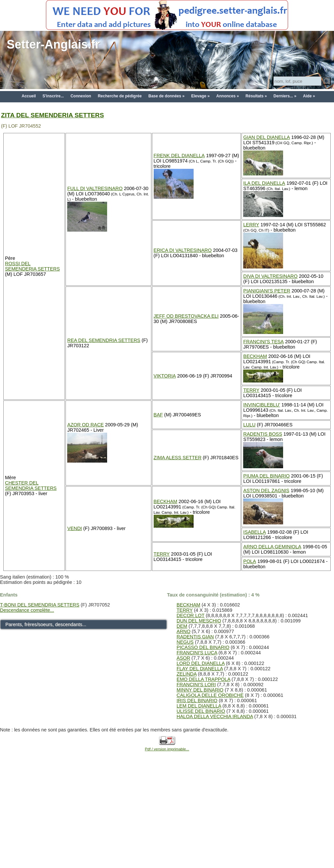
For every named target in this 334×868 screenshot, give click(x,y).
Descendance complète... (27, 610)
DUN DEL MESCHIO (199, 621)
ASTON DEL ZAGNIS (266, 490)
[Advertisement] (167, 817)
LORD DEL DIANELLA (201, 663)
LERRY (251, 225)
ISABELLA (254, 532)
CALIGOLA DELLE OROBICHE (210, 695)
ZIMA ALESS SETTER (178, 458)
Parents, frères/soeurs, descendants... (46, 624)
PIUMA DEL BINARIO (266, 476)
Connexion (81, 96)
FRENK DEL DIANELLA (179, 156)
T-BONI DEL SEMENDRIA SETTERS (40, 605)
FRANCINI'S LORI (196, 685)
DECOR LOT (191, 615)
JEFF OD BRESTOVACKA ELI (186, 316)
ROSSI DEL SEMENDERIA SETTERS (32, 266)
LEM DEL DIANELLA (199, 706)
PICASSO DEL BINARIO (203, 647)
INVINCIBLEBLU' (262, 405)
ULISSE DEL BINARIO (201, 711)
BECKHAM (255, 356)
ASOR (183, 658)
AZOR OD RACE (85, 425)
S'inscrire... (53, 96)
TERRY (251, 390)
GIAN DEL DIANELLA (266, 137)
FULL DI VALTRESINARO (95, 188)
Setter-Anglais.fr (53, 44)
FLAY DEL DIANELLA (200, 669)
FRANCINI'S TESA (263, 342)
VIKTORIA (165, 376)
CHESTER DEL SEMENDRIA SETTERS (31, 486)
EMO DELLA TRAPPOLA (203, 679)
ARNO (184, 631)
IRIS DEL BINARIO (197, 701)
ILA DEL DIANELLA (264, 183)
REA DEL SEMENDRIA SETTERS (104, 340)
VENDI (75, 528)
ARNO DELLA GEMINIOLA (272, 547)
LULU (249, 425)
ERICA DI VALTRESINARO (183, 250)
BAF (158, 415)
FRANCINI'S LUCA (197, 653)
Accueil (29, 96)
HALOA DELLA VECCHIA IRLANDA (215, 716)
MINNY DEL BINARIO (200, 690)
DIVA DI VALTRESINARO (270, 276)
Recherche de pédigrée (120, 96)
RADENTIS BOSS (263, 434)
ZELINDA (187, 674)
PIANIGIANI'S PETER (267, 291)
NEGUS (185, 642)
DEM (182, 626)
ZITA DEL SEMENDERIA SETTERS (52, 115)
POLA (250, 561)
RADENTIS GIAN (195, 637)
